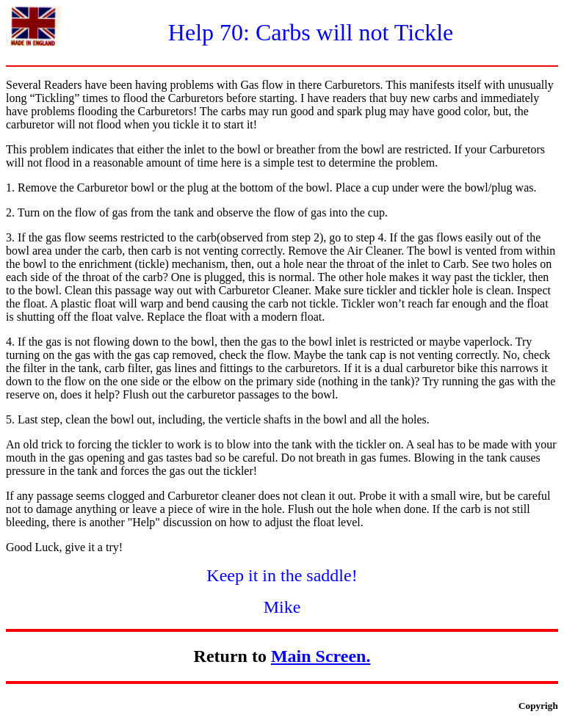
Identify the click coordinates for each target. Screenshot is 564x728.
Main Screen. (321, 656)
